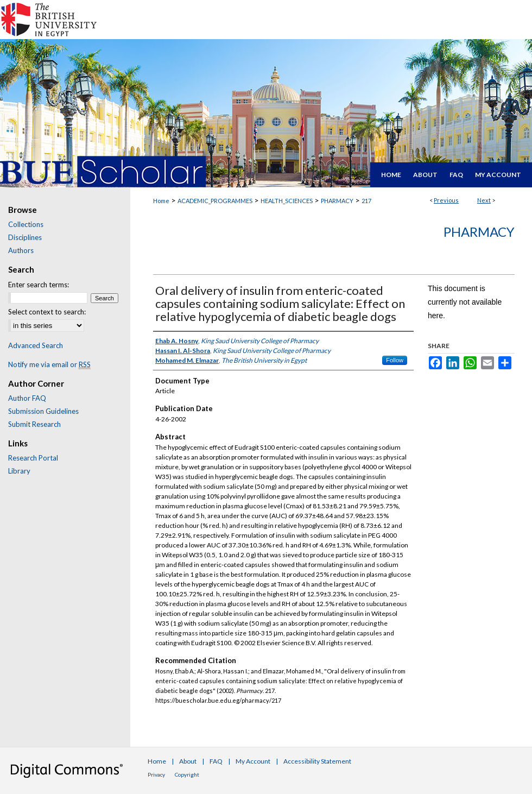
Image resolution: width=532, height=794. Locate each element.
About (188, 761)
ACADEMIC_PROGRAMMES (215, 201)
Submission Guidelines (43, 411)
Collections (26, 224)
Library (19, 471)
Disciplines (25, 237)
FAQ (216, 761)
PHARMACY (337, 201)
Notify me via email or (49, 364)
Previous (446, 200)
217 (366, 201)
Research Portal (33, 458)
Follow (395, 360)
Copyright (187, 774)
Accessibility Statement (317, 761)
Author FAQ (27, 398)
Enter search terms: (39, 285)
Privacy (156, 774)
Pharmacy (479, 232)
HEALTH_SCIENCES (287, 201)
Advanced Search (36, 345)
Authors (21, 250)
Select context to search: (47, 312)
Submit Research (34, 424)
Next (484, 200)
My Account (253, 761)
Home (161, 201)
